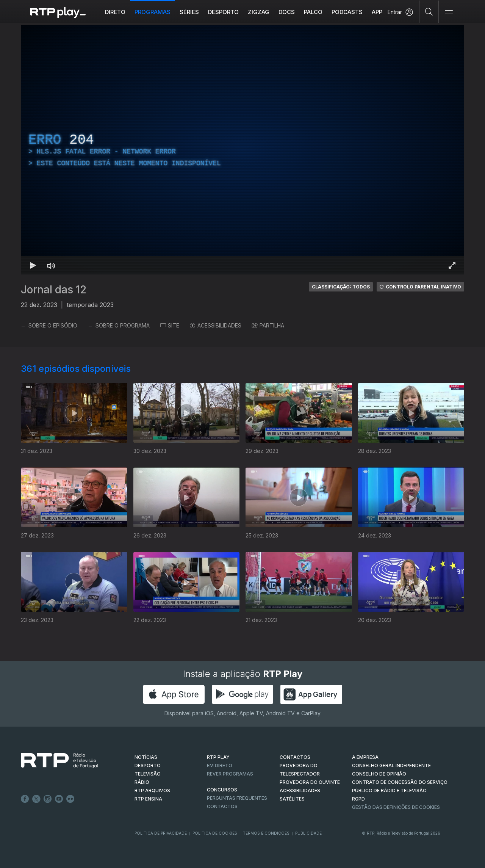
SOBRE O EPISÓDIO (49, 325)
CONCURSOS (222, 790)
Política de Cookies (215, 833)
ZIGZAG (259, 12)
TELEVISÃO (148, 774)
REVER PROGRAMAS (230, 774)
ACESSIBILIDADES (216, 325)
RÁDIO (142, 782)
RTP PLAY (218, 757)
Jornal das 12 (54, 290)
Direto (115, 12)
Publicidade (308, 833)
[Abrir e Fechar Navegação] (449, 12)
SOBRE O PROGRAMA (119, 325)
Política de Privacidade (161, 833)
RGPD (358, 799)
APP (377, 12)
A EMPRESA (365, 757)
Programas (153, 12)
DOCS (287, 12)
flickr (70, 799)
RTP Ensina (148, 799)
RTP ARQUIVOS (152, 790)
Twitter (36, 799)
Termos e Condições (266, 833)
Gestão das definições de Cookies (396, 807)
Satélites (292, 799)
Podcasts (347, 12)
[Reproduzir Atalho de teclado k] (33, 265)
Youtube (59, 799)
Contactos (222, 806)
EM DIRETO (220, 765)
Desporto (223, 12)
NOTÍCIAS (146, 757)
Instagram (48, 799)
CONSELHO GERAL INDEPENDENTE (391, 765)
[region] (242, 150)
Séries (189, 12)
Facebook (25, 799)
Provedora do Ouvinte (310, 782)
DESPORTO (148, 765)
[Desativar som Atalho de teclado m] (51, 265)
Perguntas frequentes (237, 798)
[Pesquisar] (429, 11)
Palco (313, 12)
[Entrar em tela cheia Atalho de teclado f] (452, 265)
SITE (170, 325)
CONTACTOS (295, 757)
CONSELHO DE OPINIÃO (379, 774)
